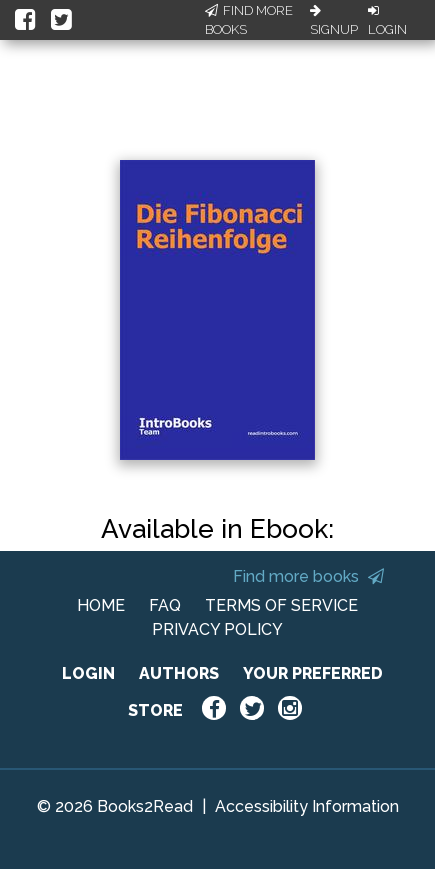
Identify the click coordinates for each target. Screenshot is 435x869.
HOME (101, 605)
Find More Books (249, 20)
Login (387, 21)
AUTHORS (179, 673)
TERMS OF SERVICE (281, 605)
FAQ (165, 605)
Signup (334, 21)
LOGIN (88, 673)
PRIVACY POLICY (217, 629)
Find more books (308, 576)
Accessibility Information (307, 806)
